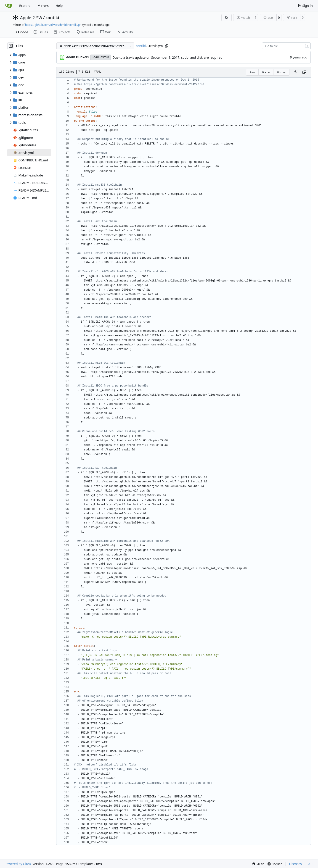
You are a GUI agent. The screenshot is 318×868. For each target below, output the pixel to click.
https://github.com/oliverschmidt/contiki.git (53, 25)
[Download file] (295, 72)
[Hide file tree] (11, 46)
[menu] (258, 864)
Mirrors (43, 6)
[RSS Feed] (227, 18)
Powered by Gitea (18, 864)
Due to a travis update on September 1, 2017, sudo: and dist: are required (167, 57)
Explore (25, 6)
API (311, 864)
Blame (266, 72)
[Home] (9, 6)
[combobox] (286, 46)
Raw (252, 72)
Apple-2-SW (31, 18)
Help (59, 6)
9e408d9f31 (101, 57)
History (281, 72)
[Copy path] (167, 46)
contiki (52, 18)
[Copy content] (304, 72)
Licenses (295, 864)
